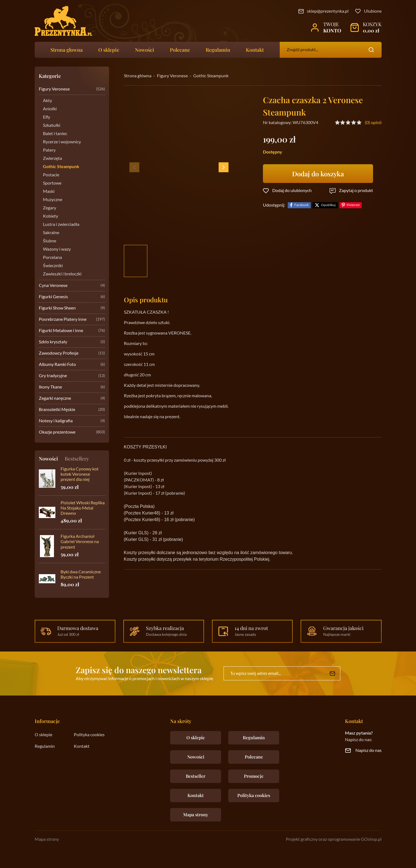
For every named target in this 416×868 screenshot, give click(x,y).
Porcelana (52, 258)
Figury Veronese (72, 89)
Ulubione (373, 11)
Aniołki (50, 109)
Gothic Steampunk (61, 167)
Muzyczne (53, 200)
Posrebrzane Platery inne (72, 320)
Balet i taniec (55, 134)
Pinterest (353, 205)
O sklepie (109, 50)
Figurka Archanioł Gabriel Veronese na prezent (80, 542)
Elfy (47, 117)
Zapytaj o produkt (356, 191)
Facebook (301, 205)
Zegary (50, 208)
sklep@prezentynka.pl (328, 11)
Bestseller (196, 776)
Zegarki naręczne (72, 399)
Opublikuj (328, 205)
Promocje (254, 776)
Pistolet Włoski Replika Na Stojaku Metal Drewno (83, 508)
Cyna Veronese (72, 286)
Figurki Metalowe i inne (72, 331)
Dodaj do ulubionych (292, 191)
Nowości (145, 50)
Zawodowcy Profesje (72, 353)
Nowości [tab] (48, 459)
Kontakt (255, 50)
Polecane (180, 50)
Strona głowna (66, 50)
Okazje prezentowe (72, 432)
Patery (49, 150)
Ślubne (50, 241)
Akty (47, 101)
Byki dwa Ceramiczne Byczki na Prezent (81, 575)
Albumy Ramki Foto (72, 365)
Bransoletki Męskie (72, 410)
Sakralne (51, 233)
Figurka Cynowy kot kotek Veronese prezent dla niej (80, 474)
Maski (49, 191)
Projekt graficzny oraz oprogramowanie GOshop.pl (334, 839)
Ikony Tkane (72, 387)
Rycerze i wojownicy (62, 142)
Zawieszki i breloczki (62, 274)
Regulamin (218, 50)
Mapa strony (196, 814)
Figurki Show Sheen (72, 308)
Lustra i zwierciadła (61, 224)
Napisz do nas (369, 751)
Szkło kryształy (72, 342)
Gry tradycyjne (72, 376)
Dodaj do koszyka (318, 174)
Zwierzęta (52, 158)
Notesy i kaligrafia (72, 421)
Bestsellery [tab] (77, 459)
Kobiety (51, 216)
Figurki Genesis (72, 297)
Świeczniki (53, 266)
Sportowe (52, 183)
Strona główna (138, 76)
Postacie (51, 175)
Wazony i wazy (57, 249)
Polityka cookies (89, 735)
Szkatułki (52, 125)
